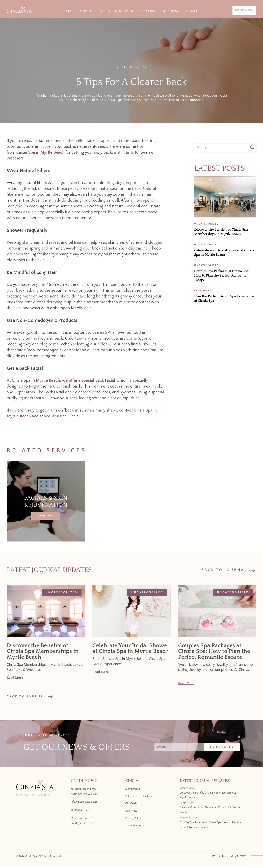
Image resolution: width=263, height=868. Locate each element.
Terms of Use (133, 828)
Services (87, 11)
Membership (124, 11)
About (70, 11)
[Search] (252, 148)
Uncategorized (62, 592)
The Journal (170, 11)
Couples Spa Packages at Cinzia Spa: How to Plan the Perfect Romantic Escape (222, 276)
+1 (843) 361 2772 (80, 813)
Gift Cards (147, 11)
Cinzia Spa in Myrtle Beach (40, 152)
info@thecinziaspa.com (84, 805)
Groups (104, 11)
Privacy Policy (133, 821)
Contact (191, 11)
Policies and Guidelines (139, 799)
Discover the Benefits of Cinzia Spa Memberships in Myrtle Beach (43, 651)
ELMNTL (242, 859)
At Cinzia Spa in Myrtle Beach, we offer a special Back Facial (61, 381)
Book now (131, 814)
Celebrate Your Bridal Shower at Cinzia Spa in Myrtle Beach (131, 648)
